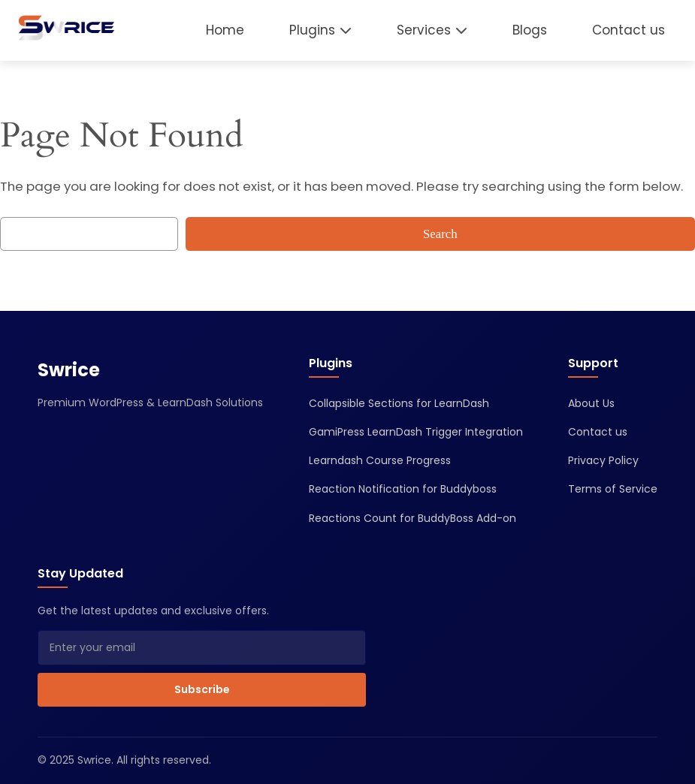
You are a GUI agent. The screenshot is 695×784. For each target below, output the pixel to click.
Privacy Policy (603, 460)
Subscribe (202, 689)
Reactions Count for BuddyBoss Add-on (412, 518)
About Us (591, 403)
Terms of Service (613, 489)
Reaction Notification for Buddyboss (403, 489)
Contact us (629, 30)
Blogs (530, 30)
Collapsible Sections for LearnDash (399, 403)
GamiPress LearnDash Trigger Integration (416, 432)
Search (440, 234)
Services (424, 30)
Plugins (312, 30)
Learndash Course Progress (380, 460)
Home (225, 30)
